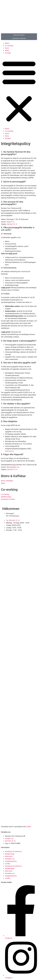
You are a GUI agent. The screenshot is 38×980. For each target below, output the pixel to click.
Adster (29, 827)
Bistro (7, 43)
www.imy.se (9, 451)
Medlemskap (10, 854)
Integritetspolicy (11, 861)
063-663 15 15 (12, 224)
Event (7, 48)
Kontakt (8, 53)
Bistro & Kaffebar (7, 481)
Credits (8, 864)
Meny (7, 50)
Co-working (9, 46)
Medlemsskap (6, 497)
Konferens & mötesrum (13, 852)
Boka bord (9, 856)
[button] (19, 91)
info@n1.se (10, 222)
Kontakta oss (10, 859)
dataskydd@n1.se (13, 467)
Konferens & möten (8, 499)
